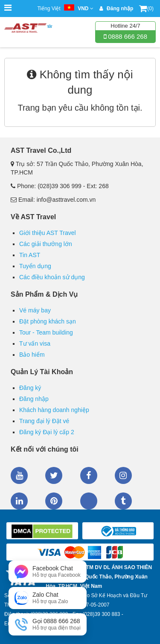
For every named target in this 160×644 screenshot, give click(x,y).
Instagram (123, 475)
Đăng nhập (34, 399)
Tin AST (30, 255)
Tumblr (123, 501)
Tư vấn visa (35, 343)
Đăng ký (30, 388)
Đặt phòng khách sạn (48, 321)
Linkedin (19, 501)
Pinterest (54, 501)
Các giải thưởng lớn (46, 244)
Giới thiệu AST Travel (48, 233)
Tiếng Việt (65, 9)
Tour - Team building (46, 332)
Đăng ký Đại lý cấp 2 (47, 432)
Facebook (89, 475)
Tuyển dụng (35, 266)
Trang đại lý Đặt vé (44, 421)
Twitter (54, 475)
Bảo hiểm (32, 355)
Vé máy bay (35, 310)
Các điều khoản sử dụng (52, 277)
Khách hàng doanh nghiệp (54, 410)
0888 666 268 (127, 36)
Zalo (89, 501)
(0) (146, 9)
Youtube (19, 475)
